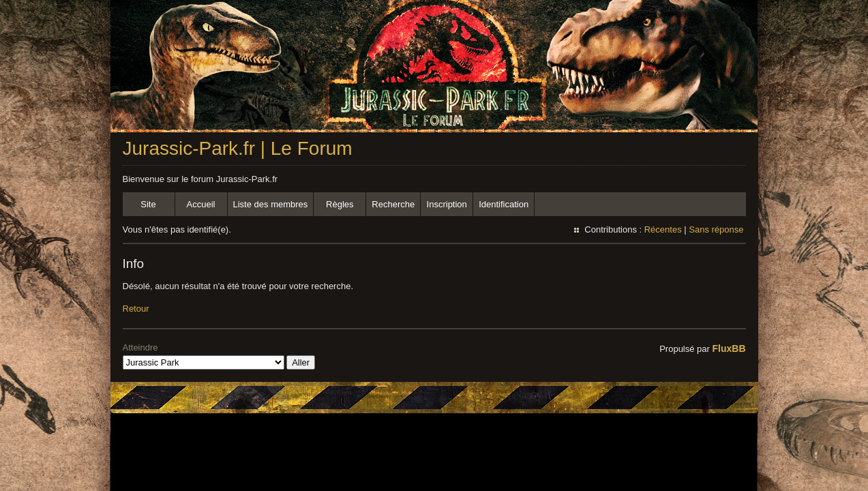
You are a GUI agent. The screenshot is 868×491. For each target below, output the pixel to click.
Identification (504, 204)
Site (148, 204)
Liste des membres (271, 204)
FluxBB (729, 348)
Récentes (663, 229)
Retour (136, 309)
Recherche (393, 204)
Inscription (447, 204)
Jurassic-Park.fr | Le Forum (238, 148)
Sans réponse (716, 229)
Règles (340, 204)
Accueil (201, 204)
